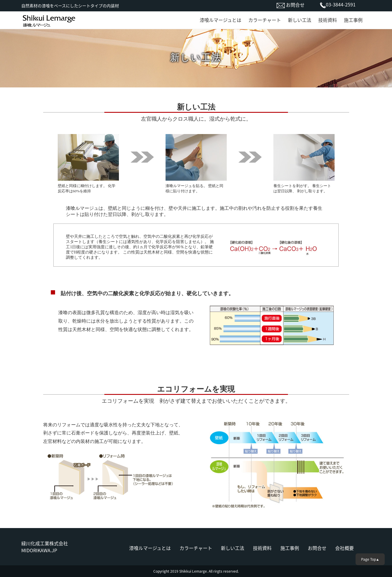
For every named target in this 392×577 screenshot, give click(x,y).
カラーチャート (265, 20)
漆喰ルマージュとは (220, 20)
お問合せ (295, 5)
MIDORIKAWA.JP (39, 550)
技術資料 (328, 20)
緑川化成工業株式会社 (45, 543)
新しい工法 (300, 20)
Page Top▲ (370, 559)
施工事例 (353, 20)
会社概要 (344, 548)
